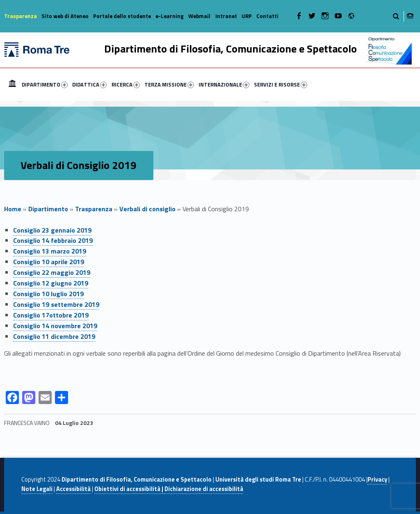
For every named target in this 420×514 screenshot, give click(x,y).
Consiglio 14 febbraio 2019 (53, 240)
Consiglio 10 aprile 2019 (49, 262)
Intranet (226, 16)
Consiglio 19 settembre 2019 (56, 304)
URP (247, 16)
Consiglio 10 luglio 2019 (48, 294)
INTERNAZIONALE (224, 85)
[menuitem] (12, 85)
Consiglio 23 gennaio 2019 (52, 230)
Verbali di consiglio (147, 209)
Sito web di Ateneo (65, 16)
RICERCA (126, 85)
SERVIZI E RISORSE (281, 85)
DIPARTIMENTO (45, 85)
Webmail (199, 16)
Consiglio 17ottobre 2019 (51, 315)
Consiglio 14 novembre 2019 (55, 326)
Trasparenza (21, 16)
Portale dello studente (122, 16)
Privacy (377, 480)
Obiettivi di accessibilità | (129, 489)
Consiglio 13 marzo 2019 (50, 251)
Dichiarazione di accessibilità (204, 489)
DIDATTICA (89, 85)
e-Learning (170, 16)
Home (12, 85)
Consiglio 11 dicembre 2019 (54, 336)
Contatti (267, 16)
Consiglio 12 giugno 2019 (51, 283)
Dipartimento (48, 209)
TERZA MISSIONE (169, 85)
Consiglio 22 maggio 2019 (52, 272)
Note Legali (37, 489)
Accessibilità (73, 489)
